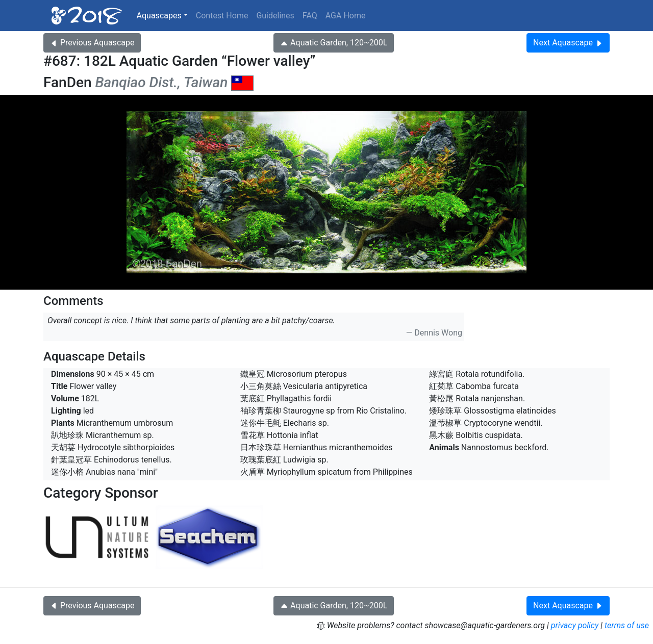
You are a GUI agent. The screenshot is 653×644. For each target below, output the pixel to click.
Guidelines (275, 16)
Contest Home (222, 16)
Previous (92, 43)
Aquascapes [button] (159, 16)
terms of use (627, 625)
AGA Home (346, 16)
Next (568, 43)
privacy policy (575, 625)
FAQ (310, 16)
